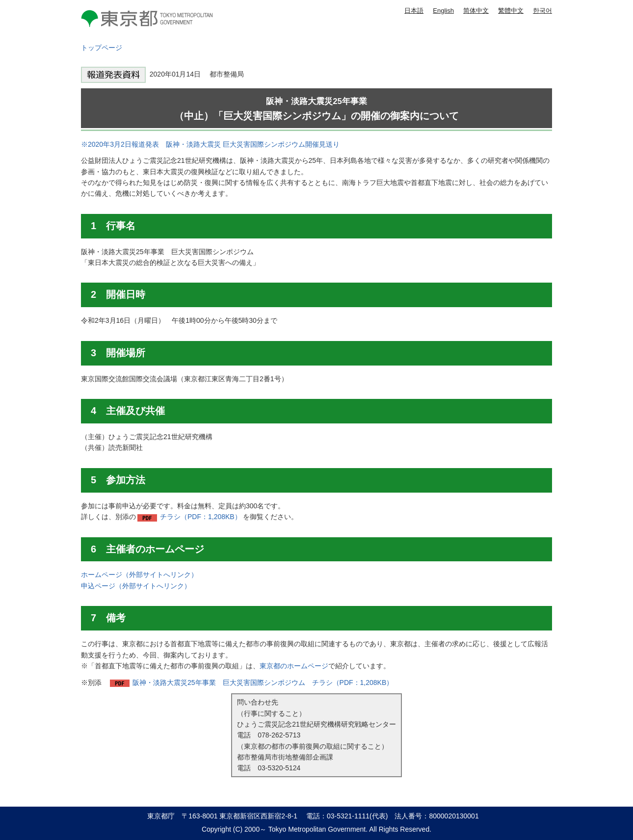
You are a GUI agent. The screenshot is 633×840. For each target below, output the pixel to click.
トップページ (102, 48)
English (443, 11)
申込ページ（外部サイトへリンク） (136, 586)
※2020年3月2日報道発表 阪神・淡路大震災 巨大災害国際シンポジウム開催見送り (210, 144)
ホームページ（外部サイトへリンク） (139, 575)
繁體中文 (511, 11)
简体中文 (476, 11)
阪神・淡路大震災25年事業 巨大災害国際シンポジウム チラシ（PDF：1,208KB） (263, 682)
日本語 (414, 11)
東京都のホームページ (294, 666)
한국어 (542, 11)
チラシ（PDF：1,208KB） (201, 517)
